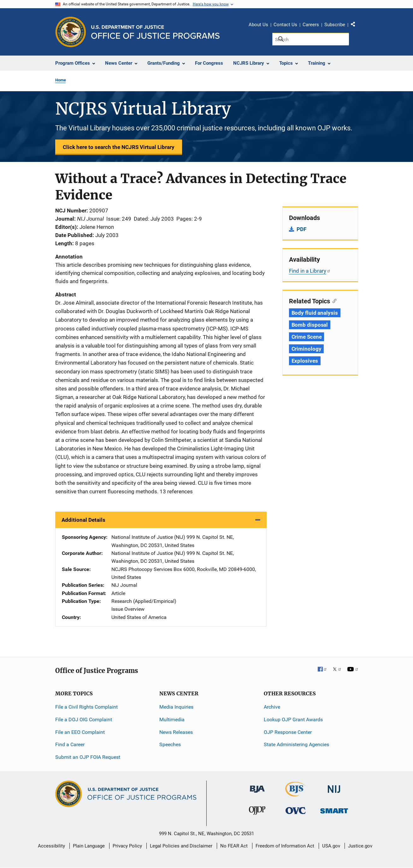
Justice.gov (360, 846)
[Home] (155, 32)
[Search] (311, 39)
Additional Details (83, 520)
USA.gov (331, 846)
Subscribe (335, 25)
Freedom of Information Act (285, 846)
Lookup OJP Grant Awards (293, 719)
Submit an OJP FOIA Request (88, 757)
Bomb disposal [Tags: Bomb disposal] (310, 325)
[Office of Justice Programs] (71, 32)
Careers (311, 25)
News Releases (176, 732)
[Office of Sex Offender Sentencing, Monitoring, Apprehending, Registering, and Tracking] (334, 809)
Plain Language (89, 846)
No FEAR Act (234, 846)
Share (355, 26)
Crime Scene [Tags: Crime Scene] (307, 337)
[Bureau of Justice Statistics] (295, 794)
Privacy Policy (127, 846)
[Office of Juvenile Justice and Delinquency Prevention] (257, 812)
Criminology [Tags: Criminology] (307, 349)
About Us (258, 25)
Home (61, 80)
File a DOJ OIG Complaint (84, 719)
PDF (301, 229)
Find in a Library (310, 271)
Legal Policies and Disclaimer (181, 846)
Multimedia (172, 719)
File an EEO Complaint (80, 732)
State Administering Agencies (296, 744)
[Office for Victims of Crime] (296, 810)
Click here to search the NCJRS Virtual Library (119, 147)
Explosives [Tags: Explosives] (305, 361)
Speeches (170, 744)
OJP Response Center (288, 732)
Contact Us (285, 25)
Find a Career (70, 744)
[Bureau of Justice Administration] (257, 786)
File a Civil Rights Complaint (86, 707)
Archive (272, 707)
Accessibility (51, 846)
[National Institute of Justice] (334, 786)
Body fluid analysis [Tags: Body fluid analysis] (315, 313)
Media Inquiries (176, 707)
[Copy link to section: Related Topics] (333, 300)
